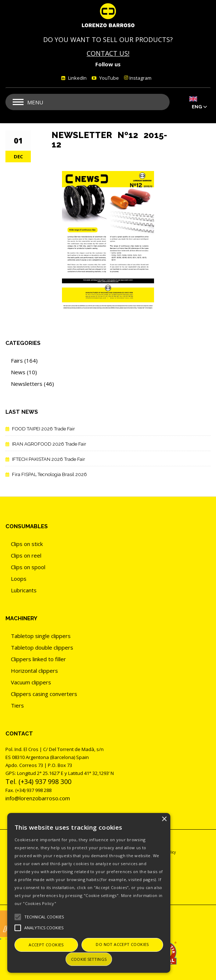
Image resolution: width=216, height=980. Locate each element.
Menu (35, 102)
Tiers (17, 705)
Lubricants (24, 590)
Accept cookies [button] (46, 945)
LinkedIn (77, 78)
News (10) (24, 372)
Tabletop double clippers (42, 647)
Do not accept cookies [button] (122, 944)
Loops (19, 579)
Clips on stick (27, 544)
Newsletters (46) (32, 384)
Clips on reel (26, 555)
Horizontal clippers (34, 671)
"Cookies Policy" (40, 903)
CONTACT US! (108, 53)
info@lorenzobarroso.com (38, 798)
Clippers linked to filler (38, 659)
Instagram (138, 78)
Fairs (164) (24, 360)
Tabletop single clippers (41, 636)
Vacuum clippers (31, 682)
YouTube (109, 78)
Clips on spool (28, 567)
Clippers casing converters (44, 694)
